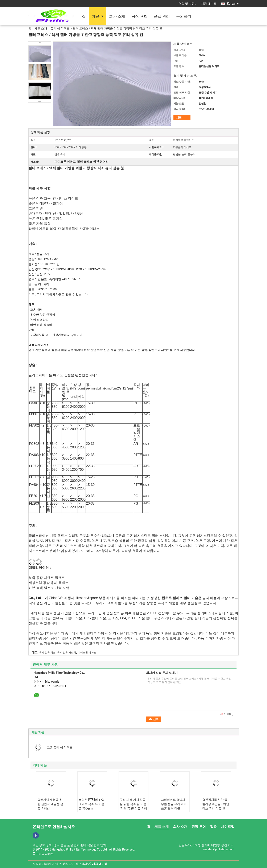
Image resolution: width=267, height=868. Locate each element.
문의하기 (184, 16)
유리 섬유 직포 (60, 28)
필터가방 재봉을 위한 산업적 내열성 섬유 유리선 (50, 804)
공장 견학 (139, 16)
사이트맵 (228, 827)
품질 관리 (162, 16)
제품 (96, 16)
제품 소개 (41, 28)
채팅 (179, 118)
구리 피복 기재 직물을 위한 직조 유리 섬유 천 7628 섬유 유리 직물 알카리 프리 (133, 806)
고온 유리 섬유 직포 (60, 747)
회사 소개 (117, 16)
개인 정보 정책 (42, 845)
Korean (233, 4)
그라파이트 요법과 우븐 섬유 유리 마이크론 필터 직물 (174, 804)
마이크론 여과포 (87, 653)
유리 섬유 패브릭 (67, 653)
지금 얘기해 (209, 4)
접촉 (213, 827)
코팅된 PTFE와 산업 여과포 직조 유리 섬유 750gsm (92, 804)
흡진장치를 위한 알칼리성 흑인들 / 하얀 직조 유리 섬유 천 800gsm (216, 806)
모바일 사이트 (43, 854)
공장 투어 (199, 827)
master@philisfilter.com (219, 849)
